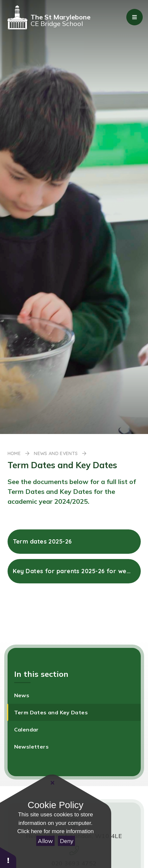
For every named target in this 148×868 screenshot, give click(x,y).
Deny (67, 841)
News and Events (56, 453)
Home (14, 453)
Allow (45, 841)
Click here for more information (56, 831)
